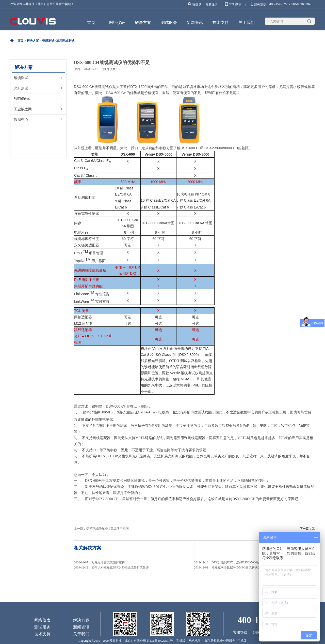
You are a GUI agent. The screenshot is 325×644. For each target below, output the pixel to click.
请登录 (197, 4)
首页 (91, 23)
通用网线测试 (65, 41)
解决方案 (33, 41)
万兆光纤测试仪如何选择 (108, 562)
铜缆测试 (48, 41)
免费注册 (212, 4)
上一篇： (101, 529)
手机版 (180, 641)
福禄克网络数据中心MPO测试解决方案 (238, 567)
